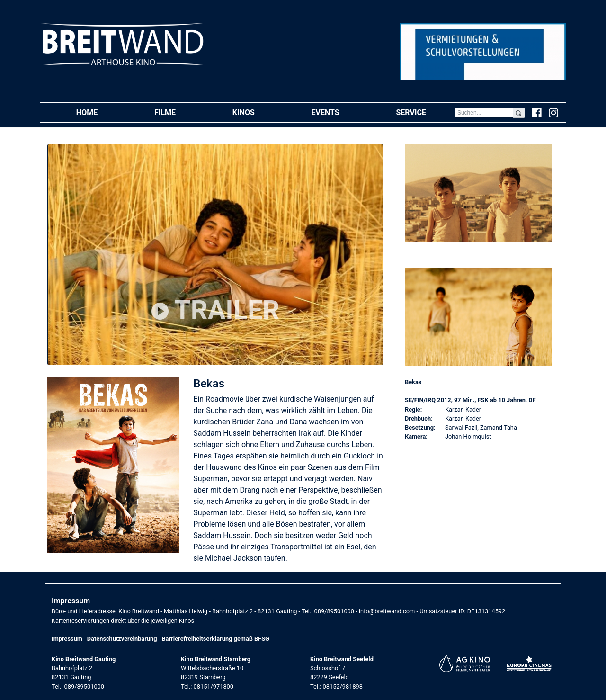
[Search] (484, 113)
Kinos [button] (258, 112)
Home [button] (101, 112)
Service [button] (425, 112)
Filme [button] (179, 112)
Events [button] (340, 112)
